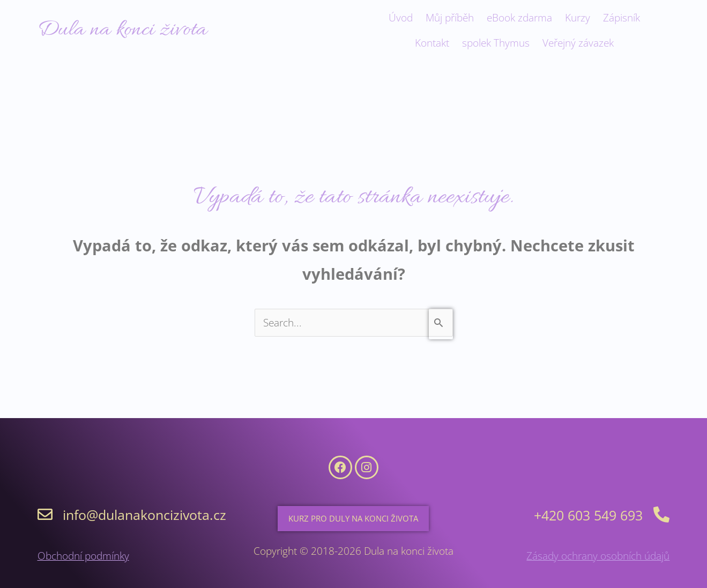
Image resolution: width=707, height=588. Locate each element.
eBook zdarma (519, 18)
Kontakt (432, 43)
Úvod (401, 18)
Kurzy (578, 18)
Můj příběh (450, 18)
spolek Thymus (496, 43)
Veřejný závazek (578, 43)
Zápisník (622, 18)
